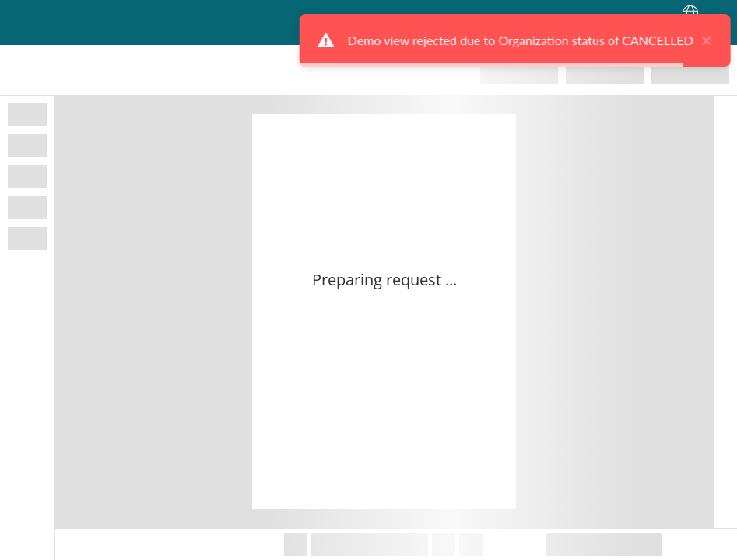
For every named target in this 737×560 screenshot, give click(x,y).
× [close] (684, 40)
